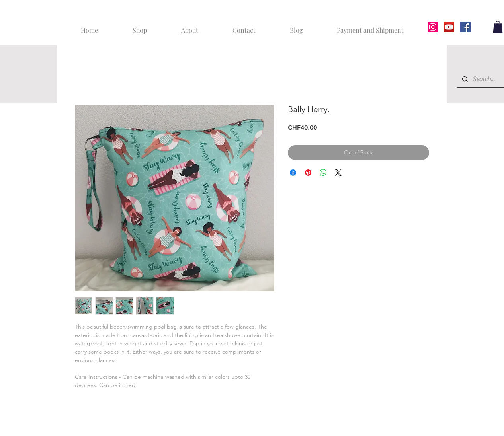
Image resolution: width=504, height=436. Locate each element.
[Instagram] (433, 27)
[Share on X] (338, 173)
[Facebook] (465, 27)
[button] (498, 27)
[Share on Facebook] (293, 173)
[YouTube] (449, 27)
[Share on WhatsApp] (323, 173)
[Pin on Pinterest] (308, 173)
